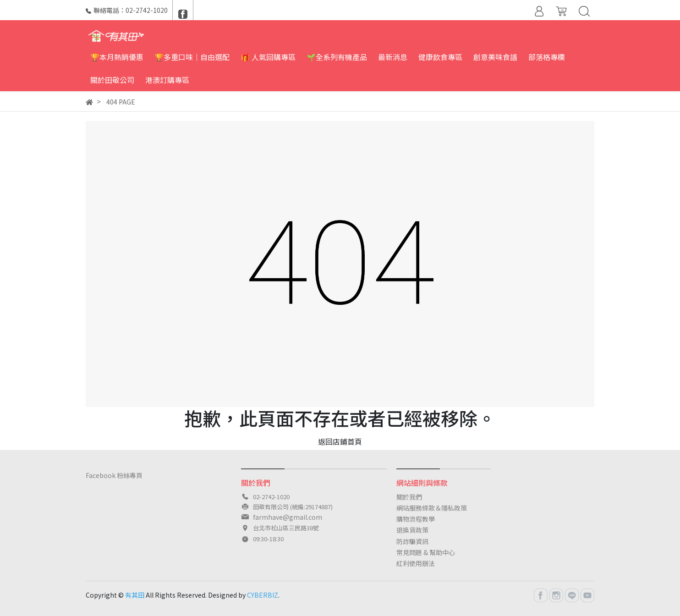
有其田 (135, 595)
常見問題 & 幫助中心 (426, 552)
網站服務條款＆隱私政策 (432, 508)
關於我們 (409, 497)
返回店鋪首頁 (340, 441)
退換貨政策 (412, 530)
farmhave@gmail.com (288, 517)
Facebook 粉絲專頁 (114, 475)
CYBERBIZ (263, 595)
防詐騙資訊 (412, 541)
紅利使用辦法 (416, 563)
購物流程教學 (416, 519)
